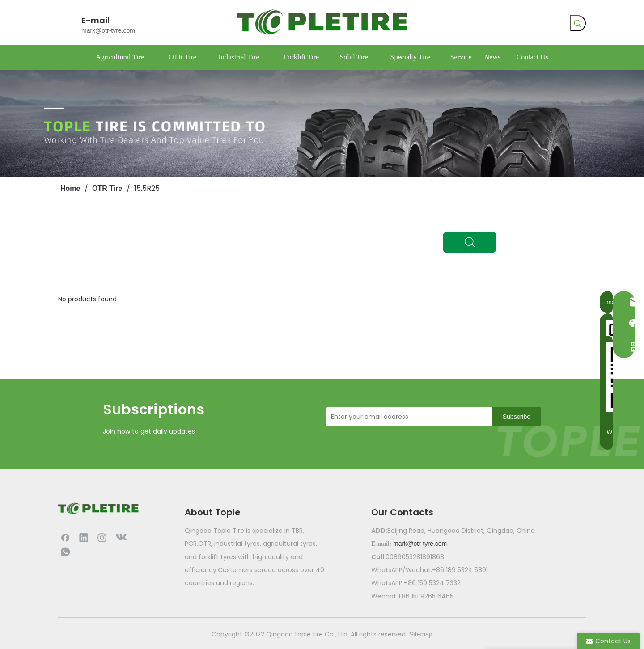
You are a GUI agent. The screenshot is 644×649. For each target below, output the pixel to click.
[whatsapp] (504, 25)
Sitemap (421, 634)
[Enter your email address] (407, 417)
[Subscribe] (517, 417)
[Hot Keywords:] (578, 23)
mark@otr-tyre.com (108, 30)
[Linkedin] (84, 537)
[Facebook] (468, 25)
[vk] (486, 25)
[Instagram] (102, 537)
